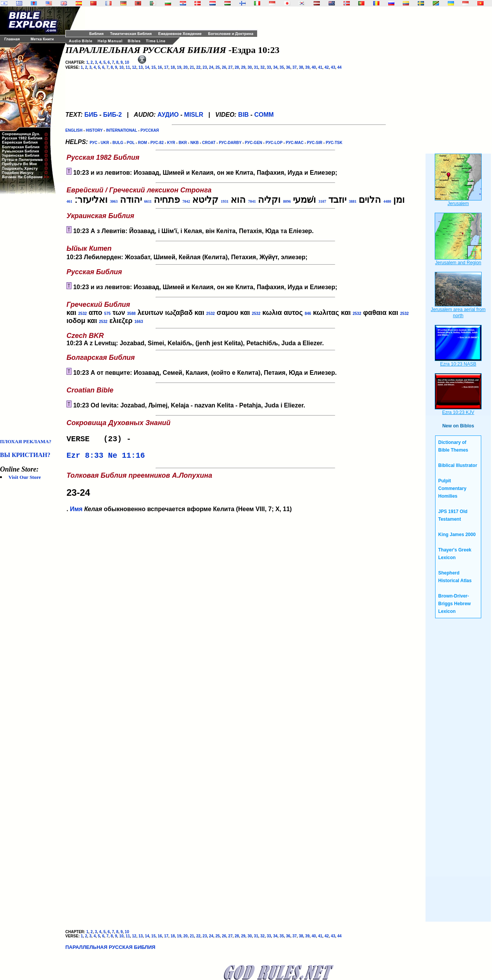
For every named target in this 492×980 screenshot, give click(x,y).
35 (282, 67)
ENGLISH (74, 130)
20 (185, 67)
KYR (171, 143)
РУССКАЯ (150, 130)
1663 (139, 322)
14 (147, 67)
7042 (186, 201)
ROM (142, 143)
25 (217, 67)
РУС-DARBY (230, 143)
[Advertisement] (31, 316)
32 (262, 67)
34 (275, 67)
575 (107, 314)
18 (173, 67)
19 (179, 67)
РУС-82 (157, 143)
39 (307, 67)
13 (140, 67)
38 (301, 67)
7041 (252, 201)
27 (230, 67)
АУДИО (168, 115)
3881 (352, 201)
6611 (148, 201)
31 (256, 67)
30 (250, 67)
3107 (322, 201)
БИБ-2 (112, 115)
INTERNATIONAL (122, 130)
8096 (287, 201)
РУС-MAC (295, 143)
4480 (387, 201)
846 (308, 314)
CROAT (209, 143)
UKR (105, 143)
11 (128, 67)
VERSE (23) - (101, 440)
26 (224, 67)
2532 (83, 314)
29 (243, 67)
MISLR (194, 115)
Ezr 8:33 (85, 458)
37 (295, 67)
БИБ (91, 115)
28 (237, 67)
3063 (114, 201)
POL (131, 143)
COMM (264, 115)
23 (205, 67)
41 (320, 67)
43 (333, 67)
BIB (244, 115)
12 (134, 67)
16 (160, 67)
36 (288, 67)
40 (314, 67)
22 (198, 67)
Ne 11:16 (126, 458)
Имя (76, 512)
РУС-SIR (315, 143)
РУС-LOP (274, 143)
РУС (93, 143)
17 (166, 67)
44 (340, 67)
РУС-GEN (253, 143)
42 (327, 67)
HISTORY (94, 130)
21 (192, 67)
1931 (224, 201)
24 (211, 67)
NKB (194, 143)
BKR (183, 143)
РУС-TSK (334, 143)
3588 (131, 314)
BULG (118, 143)
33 (269, 67)
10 (127, 62)
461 (69, 201)
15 (154, 67)
